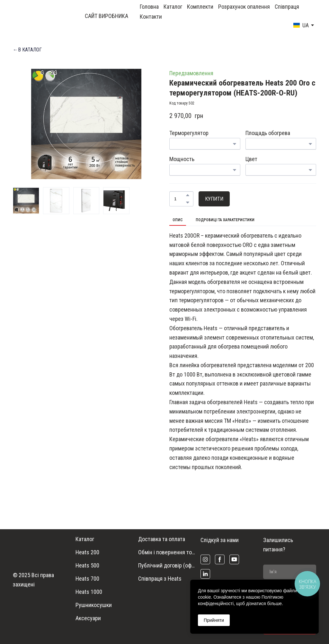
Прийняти (214, 620)
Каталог (173, 7)
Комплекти (200, 7)
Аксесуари (88, 618)
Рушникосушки (94, 605)
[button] (27, 50)
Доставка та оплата (162, 539)
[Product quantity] (180, 199)
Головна (149, 7)
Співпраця (287, 7)
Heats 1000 (89, 592)
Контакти (151, 17)
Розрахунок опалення (244, 7)
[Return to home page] (33, 16)
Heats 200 (87, 552)
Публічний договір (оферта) (168, 565)
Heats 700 (87, 579)
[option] (301, 25)
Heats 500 (87, 565)
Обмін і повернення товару (168, 552)
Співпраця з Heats (160, 579)
